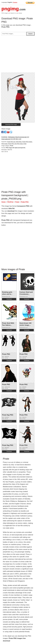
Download (9, 299)
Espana (15, 2)
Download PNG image (11, 125)
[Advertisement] (18, 55)
